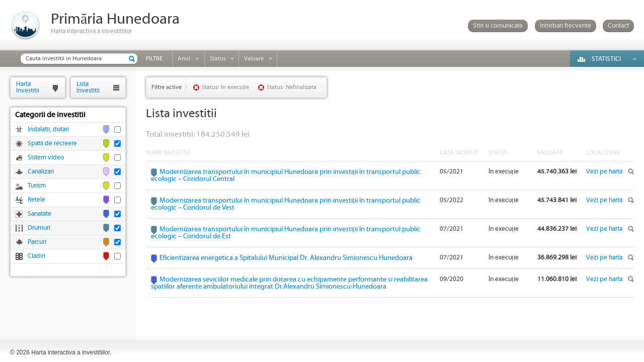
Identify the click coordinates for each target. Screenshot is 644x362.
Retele (36, 200)
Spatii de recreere (52, 144)
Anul (184, 59)
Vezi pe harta (604, 172)
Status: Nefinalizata (292, 87)
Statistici (606, 59)
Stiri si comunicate (498, 26)
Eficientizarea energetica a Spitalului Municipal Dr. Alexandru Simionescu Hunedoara (286, 258)
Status (218, 59)
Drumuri (39, 228)
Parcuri (37, 242)
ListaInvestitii (88, 87)
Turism (37, 186)
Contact (618, 26)
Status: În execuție (225, 87)
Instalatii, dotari (48, 129)
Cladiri (36, 256)
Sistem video (46, 158)
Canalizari (41, 172)
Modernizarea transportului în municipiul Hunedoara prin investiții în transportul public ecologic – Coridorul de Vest (286, 204)
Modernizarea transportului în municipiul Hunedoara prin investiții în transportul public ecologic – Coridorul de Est (286, 233)
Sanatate (39, 214)
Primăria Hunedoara (115, 19)
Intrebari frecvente (566, 26)
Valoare (254, 59)
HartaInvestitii (28, 87)
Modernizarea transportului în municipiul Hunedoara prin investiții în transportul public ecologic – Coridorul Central (286, 175)
